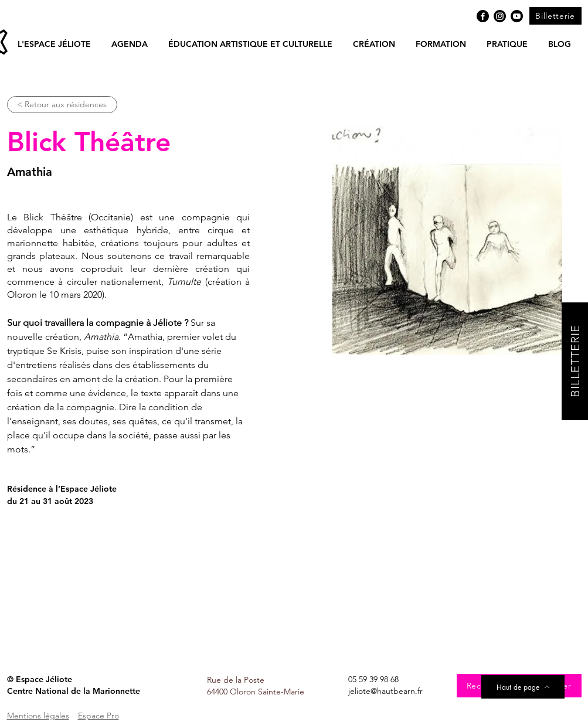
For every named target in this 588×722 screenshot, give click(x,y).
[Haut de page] (523, 687)
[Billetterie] (555, 16)
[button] (130, 44)
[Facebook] (483, 16)
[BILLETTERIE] (575, 361)
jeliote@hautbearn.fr (385, 691)
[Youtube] (517, 16)
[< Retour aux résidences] (62, 105)
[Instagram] (500, 16)
